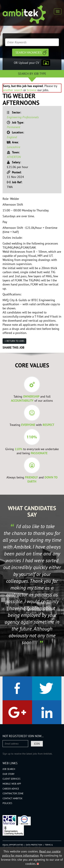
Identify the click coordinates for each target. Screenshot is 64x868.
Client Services (11, 779)
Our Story (9, 774)
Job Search (9, 769)
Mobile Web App (12, 784)
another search (13, 90)
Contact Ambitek (13, 798)
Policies (7, 803)
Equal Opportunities (13, 845)
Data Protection (34, 845)
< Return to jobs (14, 341)
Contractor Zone (13, 793)
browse (32, 90)
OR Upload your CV (26, 63)
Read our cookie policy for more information (31, 853)
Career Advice (11, 789)
